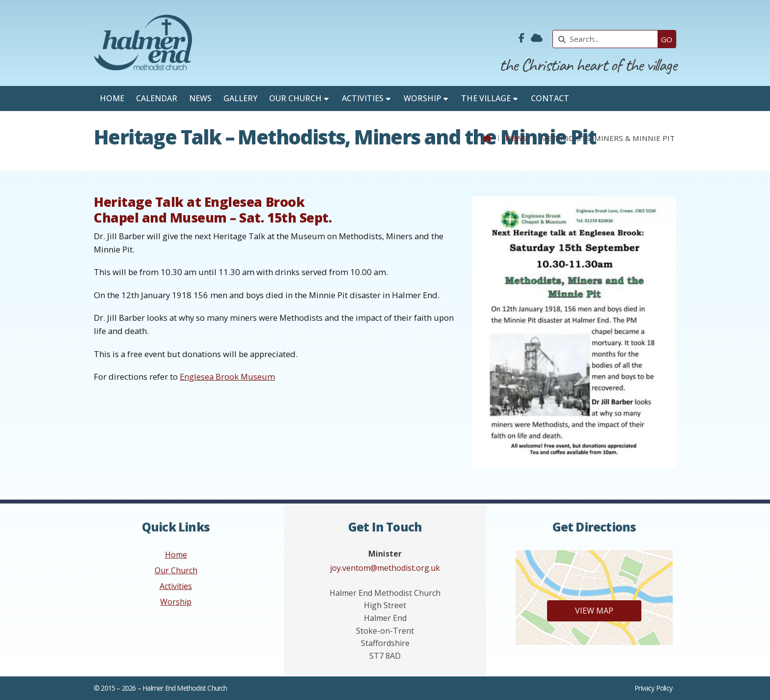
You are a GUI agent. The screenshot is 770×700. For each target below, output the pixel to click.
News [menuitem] (200, 98)
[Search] (608, 39)
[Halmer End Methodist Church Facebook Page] (522, 38)
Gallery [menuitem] (240, 98)
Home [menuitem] (112, 98)
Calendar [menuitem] (157, 98)
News (516, 138)
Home (176, 555)
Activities (176, 586)
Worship (176, 602)
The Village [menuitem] (486, 98)
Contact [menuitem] (550, 98)
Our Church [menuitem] (295, 98)
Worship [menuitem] (422, 98)
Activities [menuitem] (363, 98)
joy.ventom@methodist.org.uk (385, 568)
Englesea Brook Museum (227, 377)
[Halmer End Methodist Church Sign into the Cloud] (537, 38)
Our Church (176, 570)
